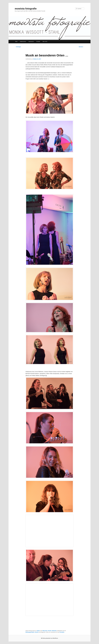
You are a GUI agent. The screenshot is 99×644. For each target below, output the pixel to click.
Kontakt (38, 42)
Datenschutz (23, 42)
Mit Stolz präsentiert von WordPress (49, 638)
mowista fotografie (26, 9)
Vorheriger (18, 47)
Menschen (45, 631)
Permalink (62, 632)
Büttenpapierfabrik (30, 632)
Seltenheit (54, 631)
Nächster (82, 47)
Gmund (37, 632)
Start (16, 42)
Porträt (50, 631)
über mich (45, 42)
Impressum (31, 42)
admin (38, 631)
